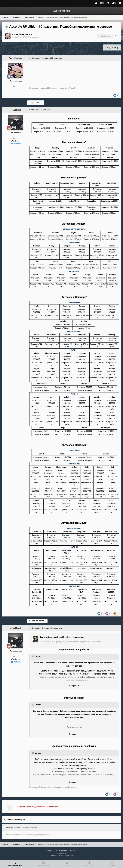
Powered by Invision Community (61, 856)
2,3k (16, 87)
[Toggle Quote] (33, 656)
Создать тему (112, 47)
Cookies (73, 851)
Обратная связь (61, 851)
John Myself (16, 110)
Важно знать (34, 37)
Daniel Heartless (64, 637)
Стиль (50, 851)
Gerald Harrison (25, 34)
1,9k (16, 138)
